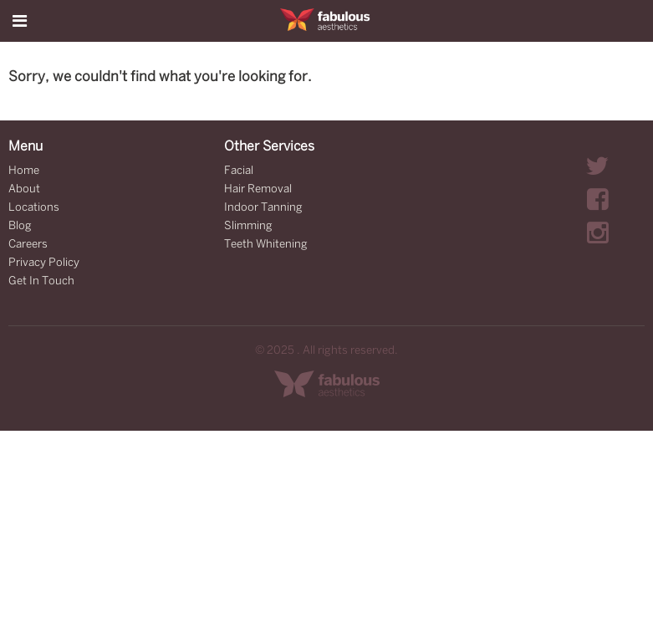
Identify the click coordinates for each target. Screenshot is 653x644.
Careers (28, 245)
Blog (20, 226)
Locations (34, 208)
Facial (239, 171)
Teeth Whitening (266, 245)
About (24, 189)
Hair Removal (258, 189)
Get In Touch (41, 281)
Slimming (248, 226)
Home (24, 171)
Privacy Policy (44, 263)
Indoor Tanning (263, 208)
